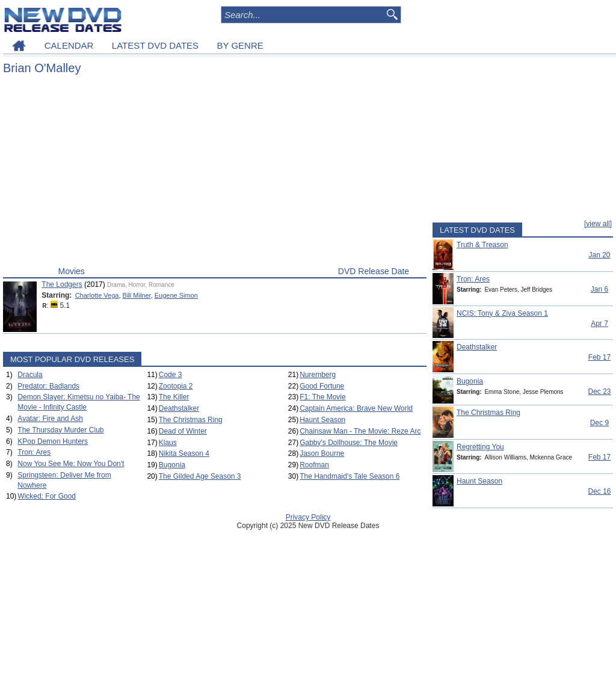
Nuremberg (318, 375)
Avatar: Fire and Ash (50, 419)
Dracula (30, 375)
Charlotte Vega (97, 295)
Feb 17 (599, 357)
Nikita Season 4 (184, 453)
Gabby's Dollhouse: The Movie (349, 443)
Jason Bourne (322, 453)
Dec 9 (599, 423)
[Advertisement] (215, 173)
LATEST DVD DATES (155, 45)
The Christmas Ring (191, 420)
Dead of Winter (183, 431)
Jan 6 (599, 289)
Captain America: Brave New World (356, 408)
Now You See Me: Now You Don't (71, 464)
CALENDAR (69, 45)
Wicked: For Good (47, 496)
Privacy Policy (308, 517)
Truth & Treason (482, 245)
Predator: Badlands (48, 386)
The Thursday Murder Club (60, 430)
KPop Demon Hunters (53, 441)
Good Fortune (322, 386)
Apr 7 (599, 324)
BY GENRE (240, 45)
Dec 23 (599, 392)
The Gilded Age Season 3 (200, 476)
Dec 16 (599, 491)
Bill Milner (137, 295)
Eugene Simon (176, 295)
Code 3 (171, 375)
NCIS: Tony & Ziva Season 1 (502, 313)
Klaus (168, 443)
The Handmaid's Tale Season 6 (350, 476)
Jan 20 (599, 255)
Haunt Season (322, 420)
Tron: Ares (34, 452)
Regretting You (480, 447)
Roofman (314, 465)
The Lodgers (62, 284)
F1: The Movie (322, 397)
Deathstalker (179, 408)
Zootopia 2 (176, 386)
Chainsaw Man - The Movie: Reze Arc (360, 431)
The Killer (174, 397)
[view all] (598, 224)
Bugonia (172, 465)
